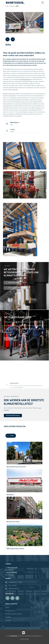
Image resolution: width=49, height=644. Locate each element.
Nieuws (7, 607)
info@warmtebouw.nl (14, 589)
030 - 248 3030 (13, 585)
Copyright (8, 620)
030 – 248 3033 (10, 570)
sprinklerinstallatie (25, 79)
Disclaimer (8, 617)
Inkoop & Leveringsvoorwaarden (14, 614)
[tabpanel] (24, 23)
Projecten (12, 6)
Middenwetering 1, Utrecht (15, 582)
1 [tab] (25, 29)
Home (7, 6)
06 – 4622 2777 (10, 575)
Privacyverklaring (10, 611)
